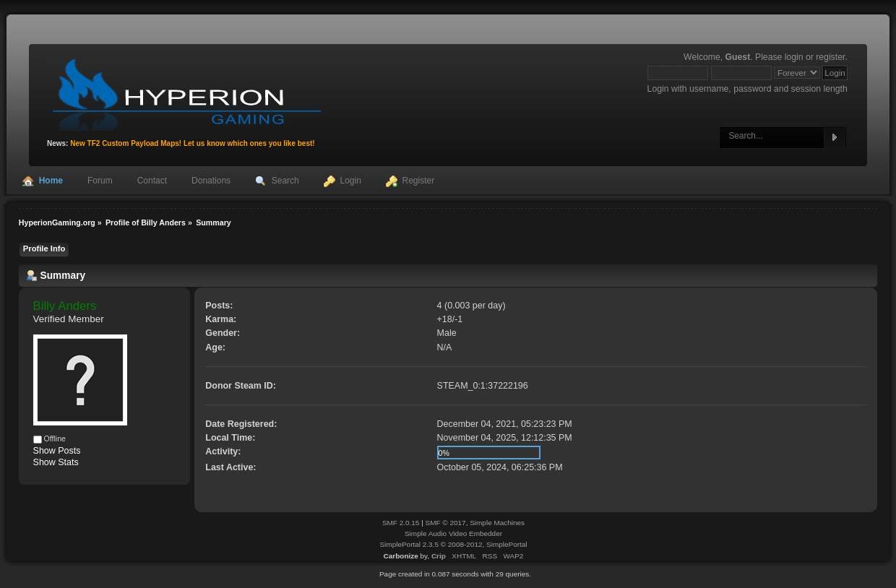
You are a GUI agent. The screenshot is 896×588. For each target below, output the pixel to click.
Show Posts (57, 451)
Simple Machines (497, 523)
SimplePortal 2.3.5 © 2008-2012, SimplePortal (453, 544)
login (794, 57)
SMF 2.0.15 (401, 523)
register (830, 57)
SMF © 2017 (446, 523)
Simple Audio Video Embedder (453, 533)
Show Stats (56, 462)
